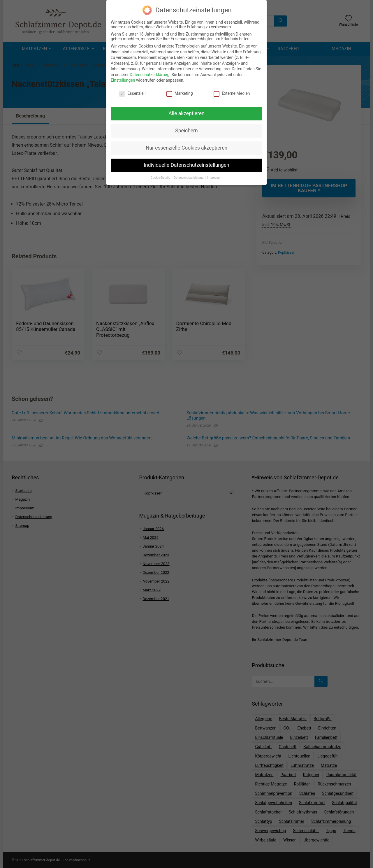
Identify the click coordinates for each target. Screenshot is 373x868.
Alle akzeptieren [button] (186, 113)
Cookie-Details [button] (161, 177)
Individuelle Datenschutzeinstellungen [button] (186, 165)
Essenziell (132, 93)
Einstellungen (123, 80)
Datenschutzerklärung (149, 74)
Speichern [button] (186, 130)
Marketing (180, 93)
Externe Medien (232, 93)
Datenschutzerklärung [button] (189, 177)
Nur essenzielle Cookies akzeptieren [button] (186, 148)
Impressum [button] (215, 177)
